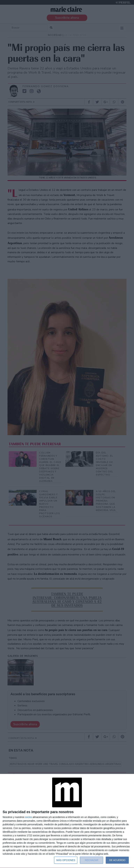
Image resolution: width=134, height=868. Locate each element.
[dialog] (67, 821)
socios (28, 817)
